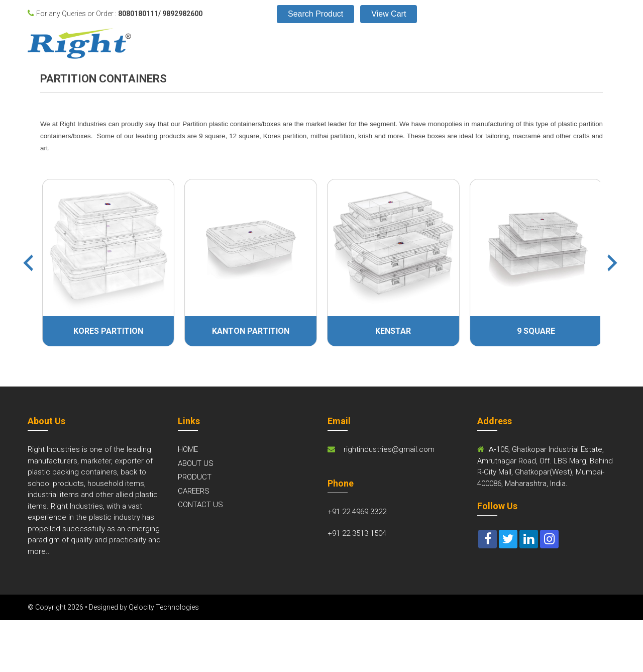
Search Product (315, 14)
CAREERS (194, 491)
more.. (39, 551)
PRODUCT (195, 477)
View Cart (389, 14)
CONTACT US (200, 505)
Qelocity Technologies (164, 607)
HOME (188, 449)
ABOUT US (196, 463)
